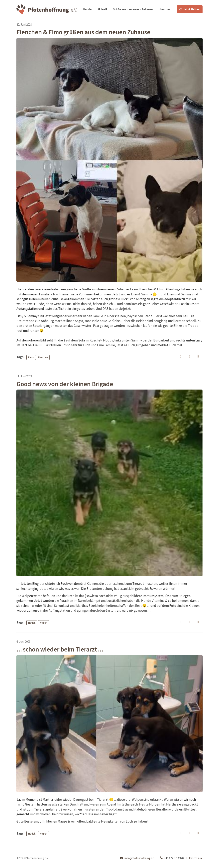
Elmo (31, 357)
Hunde (87, 9)
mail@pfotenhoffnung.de (139, 858)
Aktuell (102, 9)
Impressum (196, 858)
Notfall (32, 623)
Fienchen (43, 357)
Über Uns (164, 9)
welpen (43, 623)
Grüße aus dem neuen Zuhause (133, 9)
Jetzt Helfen (191, 9)
